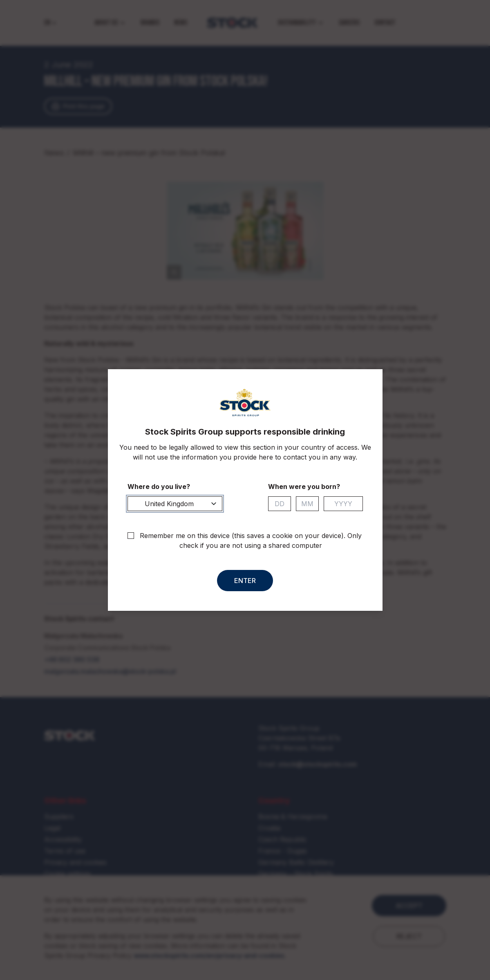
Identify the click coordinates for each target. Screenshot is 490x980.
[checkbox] (131, 536)
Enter (245, 581)
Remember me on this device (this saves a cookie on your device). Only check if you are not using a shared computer (251, 540)
